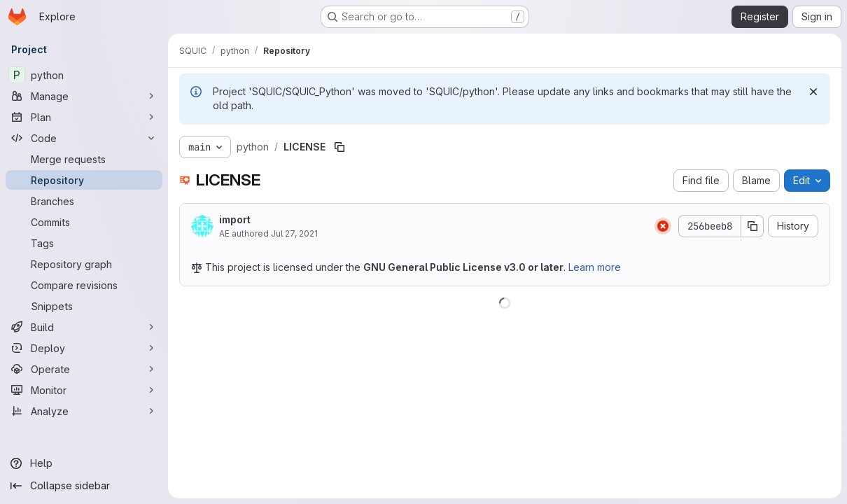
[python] (84, 75)
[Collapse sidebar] (84, 486)
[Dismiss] (813, 92)
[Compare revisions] (84, 285)
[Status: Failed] (663, 226)
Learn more (595, 267)
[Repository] (84, 180)
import (235, 219)
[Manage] (84, 96)
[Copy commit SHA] (752, 226)
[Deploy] (84, 348)
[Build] (84, 327)
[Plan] (84, 117)
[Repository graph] (84, 264)
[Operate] (84, 369)
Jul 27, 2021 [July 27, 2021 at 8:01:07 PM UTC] (294, 233)
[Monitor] (84, 390)
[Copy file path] (339, 147)
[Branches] (84, 201)
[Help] (84, 463)
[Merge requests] (84, 159)
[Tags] (84, 243)
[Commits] (84, 222)
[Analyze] (84, 411)
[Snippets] (84, 306)
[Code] (84, 138)
